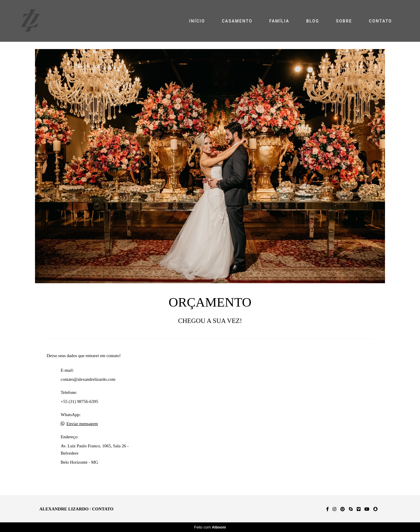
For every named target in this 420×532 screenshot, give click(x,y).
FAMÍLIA (279, 21)
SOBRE (344, 21)
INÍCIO (197, 21)
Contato (103, 509)
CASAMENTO (237, 21)
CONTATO (380, 21)
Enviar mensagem (82, 424)
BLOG (313, 21)
